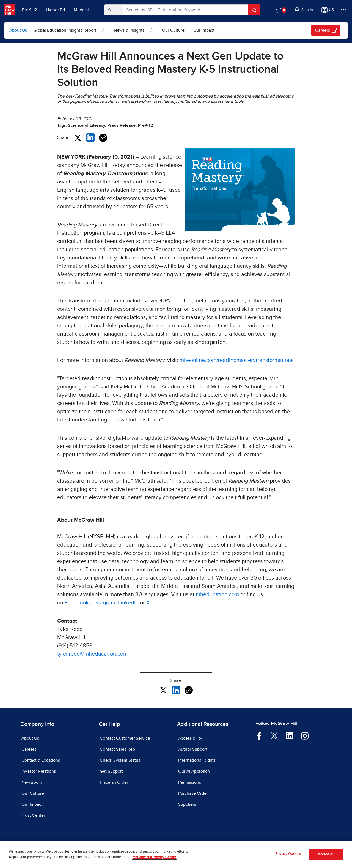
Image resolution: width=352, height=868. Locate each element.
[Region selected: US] (328, 10)
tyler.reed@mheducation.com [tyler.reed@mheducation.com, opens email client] (92, 654)
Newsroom (32, 782)
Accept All (326, 855)
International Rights (197, 760)
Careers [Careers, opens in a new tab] (29, 749)
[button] (303, 10)
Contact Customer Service (125, 738)
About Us (18, 30)
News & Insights (129, 30)
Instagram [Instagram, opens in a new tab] (103, 603)
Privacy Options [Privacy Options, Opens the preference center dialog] (288, 855)
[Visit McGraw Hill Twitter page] (274, 735)
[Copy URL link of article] (103, 138)
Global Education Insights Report (65, 30)
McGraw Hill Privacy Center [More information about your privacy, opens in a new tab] (154, 858)
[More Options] (344, 10)
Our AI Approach (194, 771)
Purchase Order (193, 793)
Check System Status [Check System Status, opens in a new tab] (120, 760)
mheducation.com (217, 594)
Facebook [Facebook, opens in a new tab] (77, 603)
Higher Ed (55, 10)
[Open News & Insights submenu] (152, 30)
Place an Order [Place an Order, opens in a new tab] (114, 782)
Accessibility (190, 738)
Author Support (193, 749)
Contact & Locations (41, 760)
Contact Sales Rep (117, 749)
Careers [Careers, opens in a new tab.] (326, 30)
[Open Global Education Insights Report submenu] (103, 30)
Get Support (111, 771)
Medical (81, 10)
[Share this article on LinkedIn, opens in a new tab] (90, 137)
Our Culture (173, 30)
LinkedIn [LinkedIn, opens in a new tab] (128, 603)
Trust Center (33, 815)
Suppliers (187, 804)
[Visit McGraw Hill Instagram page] (305, 735)
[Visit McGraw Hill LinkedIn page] (290, 735)
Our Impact (204, 30)
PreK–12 (30, 10)
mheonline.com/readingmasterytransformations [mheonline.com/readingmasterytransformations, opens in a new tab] (237, 360)
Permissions (190, 782)
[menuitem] (69, 30)
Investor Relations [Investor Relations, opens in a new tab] (39, 771)
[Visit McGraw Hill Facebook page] (259, 735)
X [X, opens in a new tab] (148, 603)
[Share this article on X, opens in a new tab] (78, 137)
